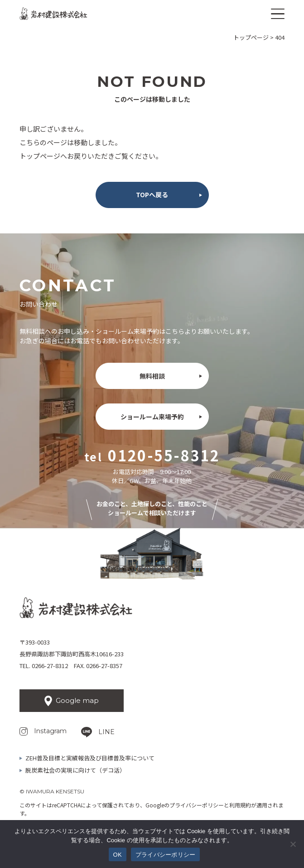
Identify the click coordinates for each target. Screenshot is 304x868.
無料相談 (152, 376)
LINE (106, 732)
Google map (77, 700)
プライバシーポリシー (197, 805)
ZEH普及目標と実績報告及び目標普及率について (90, 758)
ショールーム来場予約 (152, 417)
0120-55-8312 (164, 455)
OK (118, 855)
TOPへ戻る (152, 194)
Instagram (50, 731)
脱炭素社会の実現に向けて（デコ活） (75, 770)
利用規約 (240, 805)
